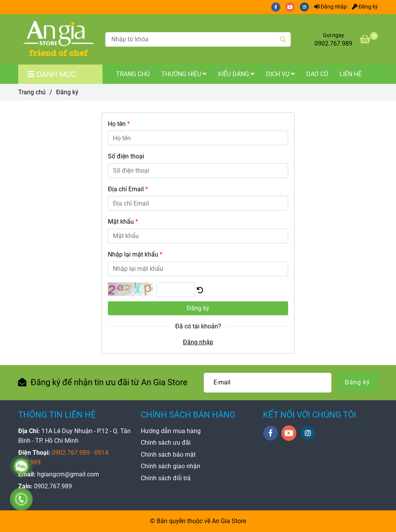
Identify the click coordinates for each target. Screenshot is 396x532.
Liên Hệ (351, 74)
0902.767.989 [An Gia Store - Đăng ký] (333, 43)
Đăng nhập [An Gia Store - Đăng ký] (330, 7)
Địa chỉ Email (128, 189)
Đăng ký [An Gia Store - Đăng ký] (365, 7)
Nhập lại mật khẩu (135, 254)
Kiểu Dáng (236, 74)
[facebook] (278, 7)
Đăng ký (198, 308)
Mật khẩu (123, 222)
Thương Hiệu (184, 74)
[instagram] (306, 7)
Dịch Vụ (280, 74)
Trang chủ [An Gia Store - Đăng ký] (32, 92)
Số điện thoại (126, 156)
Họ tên (119, 124)
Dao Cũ (317, 74)
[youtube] (293, 7)
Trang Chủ (133, 74)
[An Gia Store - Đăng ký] (59, 39)
